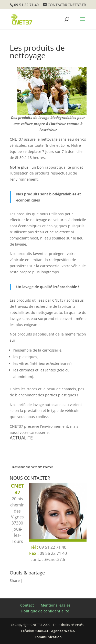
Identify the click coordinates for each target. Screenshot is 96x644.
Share (15, 580)
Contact (27, 605)
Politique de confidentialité (45, 611)
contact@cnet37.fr (48, 559)
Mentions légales (56, 605)
